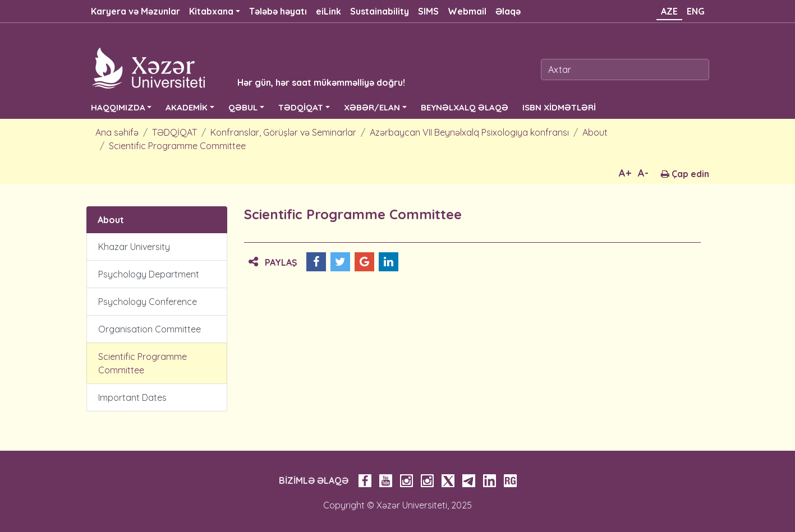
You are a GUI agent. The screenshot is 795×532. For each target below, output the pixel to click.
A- (643, 173)
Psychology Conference (148, 302)
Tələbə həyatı (278, 11)
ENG (696, 11)
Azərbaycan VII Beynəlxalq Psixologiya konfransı (469, 132)
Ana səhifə (117, 132)
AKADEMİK (187, 107)
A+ (625, 173)
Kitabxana (211, 11)
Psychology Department (149, 274)
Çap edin (685, 174)
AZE (669, 11)
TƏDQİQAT (301, 107)
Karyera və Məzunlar (135, 11)
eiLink (328, 11)
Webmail (467, 11)
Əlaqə (508, 11)
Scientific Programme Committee (177, 146)
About (595, 132)
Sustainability (380, 11)
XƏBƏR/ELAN (372, 107)
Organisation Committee (150, 329)
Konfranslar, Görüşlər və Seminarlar (283, 132)
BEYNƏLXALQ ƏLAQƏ (465, 107)
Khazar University (134, 247)
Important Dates (132, 397)
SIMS (428, 11)
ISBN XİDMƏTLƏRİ (559, 107)
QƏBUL (243, 107)
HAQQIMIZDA (118, 107)
